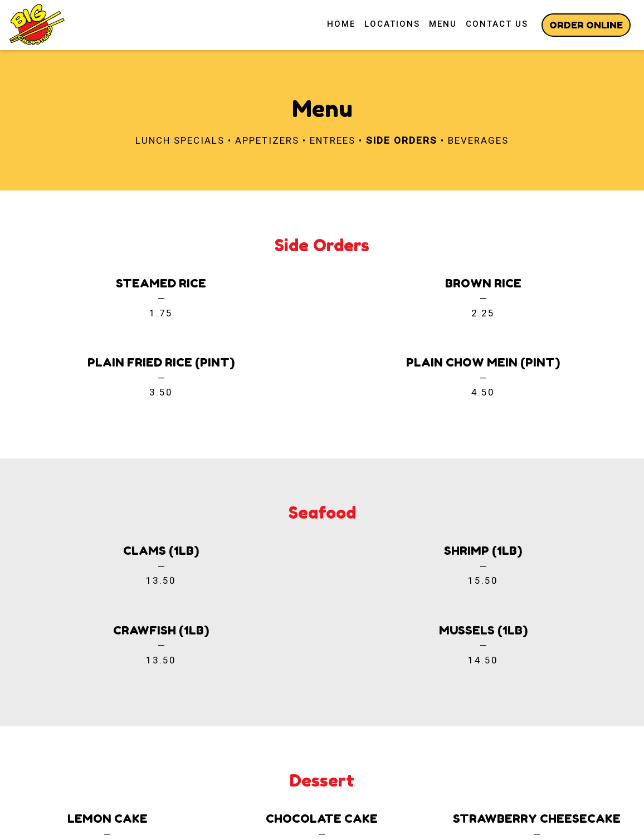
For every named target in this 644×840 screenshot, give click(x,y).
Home (341, 24)
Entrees (333, 140)
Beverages (478, 140)
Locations (392, 24)
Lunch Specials (180, 140)
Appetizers (267, 140)
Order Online (586, 25)
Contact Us (497, 24)
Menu (443, 24)
